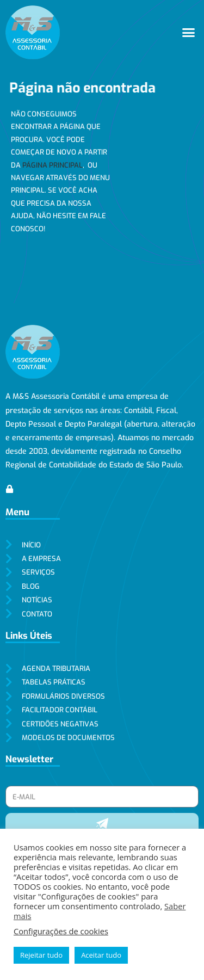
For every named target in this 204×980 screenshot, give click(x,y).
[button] (189, 33)
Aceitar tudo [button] (101, 955)
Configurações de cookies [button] (61, 931)
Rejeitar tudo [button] (41, 955)
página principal (52, 165)
